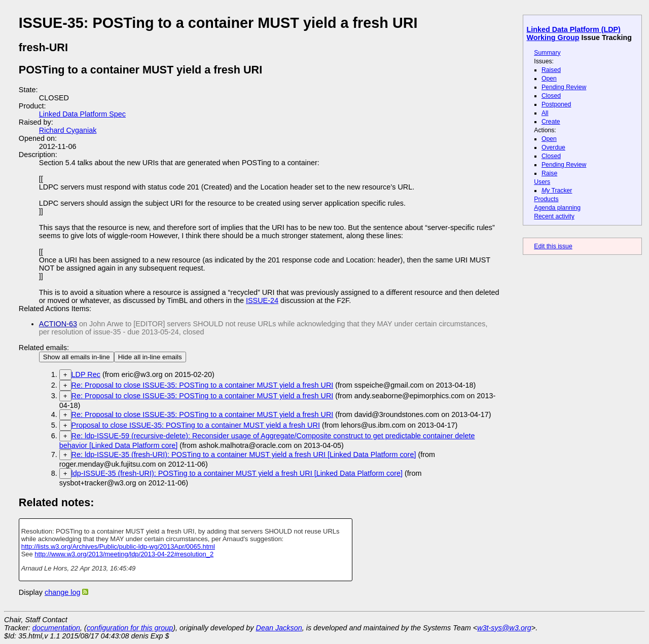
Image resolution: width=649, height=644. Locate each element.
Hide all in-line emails (150, 357)
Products (546, 199)
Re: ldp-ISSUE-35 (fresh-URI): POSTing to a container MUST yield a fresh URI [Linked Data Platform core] (244, 454)
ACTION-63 (58, 324)
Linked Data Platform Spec (82, 114)
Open (549, 79)
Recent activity (554, 216)
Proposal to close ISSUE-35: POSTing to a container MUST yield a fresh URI (196, 425)
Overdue (553, 147)
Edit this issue (553, 246)
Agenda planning (557, 208)
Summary (547, 53)
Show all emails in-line (77, 357)
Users (542, 182)
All (545, 113)
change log (62, 592)
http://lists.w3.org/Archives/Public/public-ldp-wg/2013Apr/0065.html (118, 546)
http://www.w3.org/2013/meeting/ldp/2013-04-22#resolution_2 (124, 554)
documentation (56, 628)
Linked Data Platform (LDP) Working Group (574, 33)
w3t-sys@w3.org (504, 628)
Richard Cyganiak (68, 130)
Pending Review (564, 87)
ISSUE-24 (262, 300)
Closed (551, 96)
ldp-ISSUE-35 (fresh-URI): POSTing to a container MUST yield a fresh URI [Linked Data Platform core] (237, 473)
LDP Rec (86, 374)
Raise (549, 173)
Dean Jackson (279, 628)
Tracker (557, 191)
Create (551, 122)
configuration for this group (130, 628)
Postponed (556, 104)
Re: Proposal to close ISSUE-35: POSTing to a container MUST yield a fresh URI (203, 385)
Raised (551, 70)
